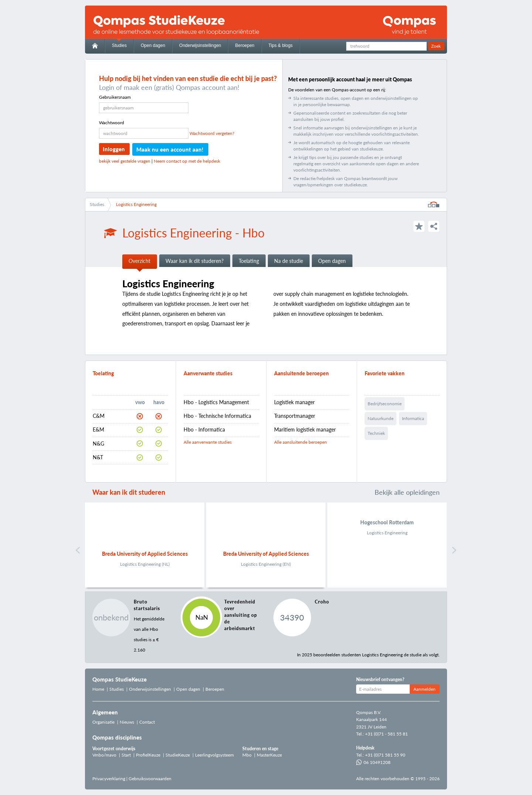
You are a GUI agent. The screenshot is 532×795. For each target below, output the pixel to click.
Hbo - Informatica (204, 429)
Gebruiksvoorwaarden (150, 779)
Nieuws (127, 722)
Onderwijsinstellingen (200, 45)
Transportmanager (295, 416)
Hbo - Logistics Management (216, 402)
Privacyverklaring (109, 779)
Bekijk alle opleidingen (407, 492)
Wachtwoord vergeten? (212, 133)
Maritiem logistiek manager (305, 429)
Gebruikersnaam (115, 97)
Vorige (78, 550)
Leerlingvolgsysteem (214, 755)
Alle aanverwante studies (208, 442)
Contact (147, 722)
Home (98, 689)
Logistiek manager (294, 402)
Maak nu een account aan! (170, 149)
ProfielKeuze (148, 755)
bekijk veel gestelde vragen (125, 161)
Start (126, 755)
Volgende (454, 550)
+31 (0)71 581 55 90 (385, 755)
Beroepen (245, 45)
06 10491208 (373, 762)
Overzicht (139, 261)
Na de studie (289, 261)
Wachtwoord (112, 123)
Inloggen (114, 149)
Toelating (249, 261)
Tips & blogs (281, 45)
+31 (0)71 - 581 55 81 (386, 734)
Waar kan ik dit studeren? (195, 261)
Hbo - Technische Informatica (217, 416)
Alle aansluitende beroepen (301, 442)
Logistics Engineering (136, 204)
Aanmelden (424, 689)
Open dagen (153, 45)
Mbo (247, 755)
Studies (119, 45)
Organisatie (103, 722)
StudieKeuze (178, 755)
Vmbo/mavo (104, 755)
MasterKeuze (269, 755)
